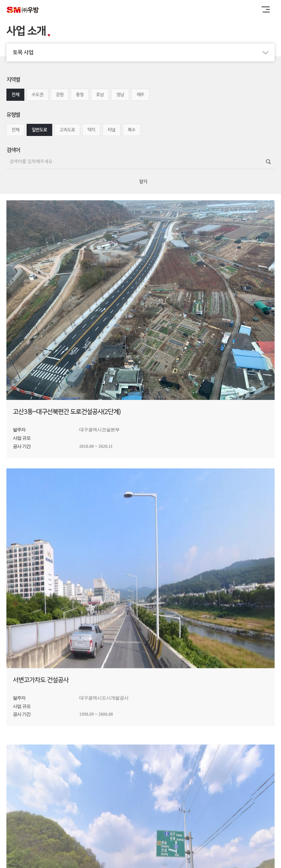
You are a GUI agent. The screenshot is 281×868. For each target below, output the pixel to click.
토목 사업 (144, 52)
